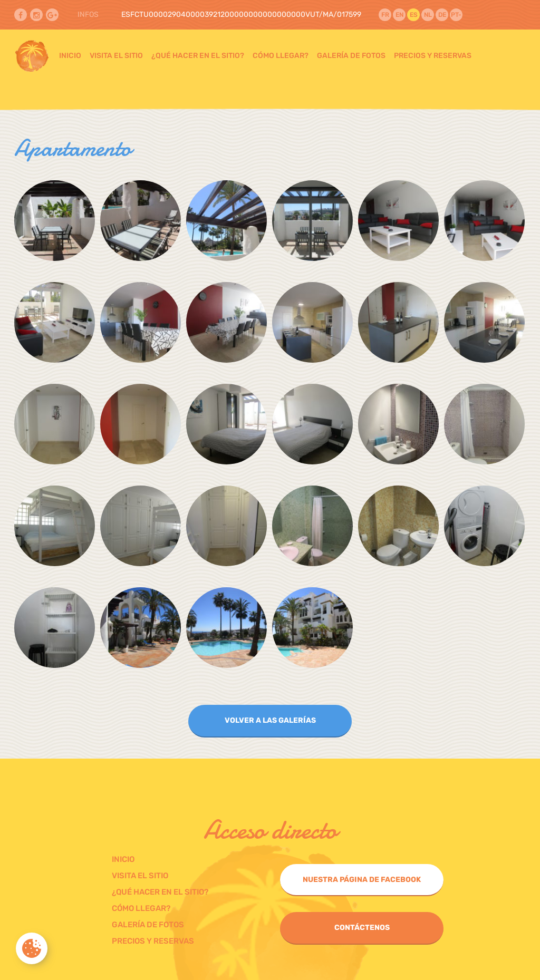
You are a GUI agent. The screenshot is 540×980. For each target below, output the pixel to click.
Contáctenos (362, 928)
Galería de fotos (351, 56)
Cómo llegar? (281, 56)
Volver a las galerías (270, 720)
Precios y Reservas (433, 56)
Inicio (70, 56)
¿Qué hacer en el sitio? (198, 56)
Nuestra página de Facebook (362, 880)
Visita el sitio (116, 56)
